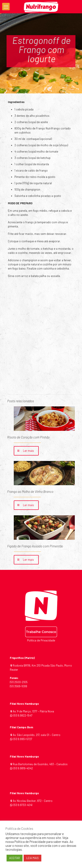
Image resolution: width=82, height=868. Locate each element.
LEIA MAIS (32, 858)
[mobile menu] (6, 7)
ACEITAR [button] (15, 858)
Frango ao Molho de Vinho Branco (30, 492)
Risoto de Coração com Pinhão (28, 437)
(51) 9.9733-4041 (23, 805)
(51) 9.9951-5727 (23, 739)
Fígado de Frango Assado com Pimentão (35, 546)
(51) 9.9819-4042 (23, 768)
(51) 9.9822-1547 (23, 715)
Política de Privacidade (41, 640)
